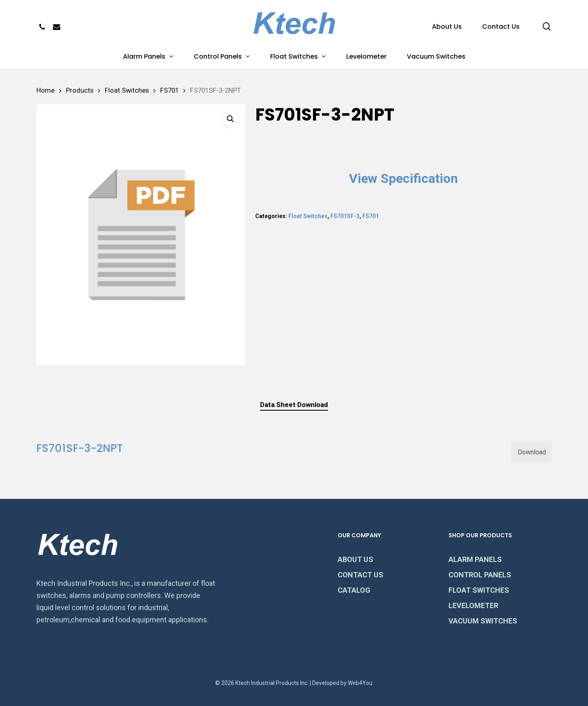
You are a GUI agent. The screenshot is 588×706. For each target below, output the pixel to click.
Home (45, 90)
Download (532, 452)
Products (80, 90)
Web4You (360, 683)
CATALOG (354, 590)
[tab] (294, 405)
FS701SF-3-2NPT (80, 448)
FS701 (169, 90)
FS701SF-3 (345, 216)
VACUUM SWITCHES (483, 621)
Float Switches (127, 90)
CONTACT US (361, 575)
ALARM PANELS (475, 559)
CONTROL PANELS (480, 575)
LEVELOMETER (473, 605)
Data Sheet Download (294, 405)
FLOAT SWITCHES (479, 590)
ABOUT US (355, 559)
